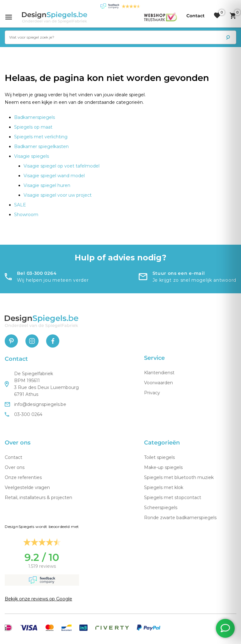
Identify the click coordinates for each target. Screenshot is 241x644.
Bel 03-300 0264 (37, 273)
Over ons (15, 467)
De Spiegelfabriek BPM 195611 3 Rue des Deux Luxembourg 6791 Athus (42, 384)
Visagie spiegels (32, 156)
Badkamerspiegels (35, 117)
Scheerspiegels (161, 508)
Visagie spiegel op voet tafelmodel (62, 166)
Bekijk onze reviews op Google (38, 599)
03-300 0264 (24, 414)
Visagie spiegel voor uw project (58, 195)
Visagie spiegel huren (47, 185)
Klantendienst (159, 373)
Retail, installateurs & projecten (38, 498)
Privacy (152, 393)
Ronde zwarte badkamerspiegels (180, 518)
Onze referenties (23, 477)
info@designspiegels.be (35, 404)
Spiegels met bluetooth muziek (179, 477)
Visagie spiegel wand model (54, 176)
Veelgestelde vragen (27, 487)
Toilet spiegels (159, 457)
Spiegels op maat (33, 127)
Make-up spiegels (163, 467)
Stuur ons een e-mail (179, 273)
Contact (13, 457)
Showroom (26, 215)
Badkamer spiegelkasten (41, 146)
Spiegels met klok (164, 487)
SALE (20, 205)
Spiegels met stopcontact (173, 498)
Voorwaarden (158, 383)
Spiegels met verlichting (41, 137)
